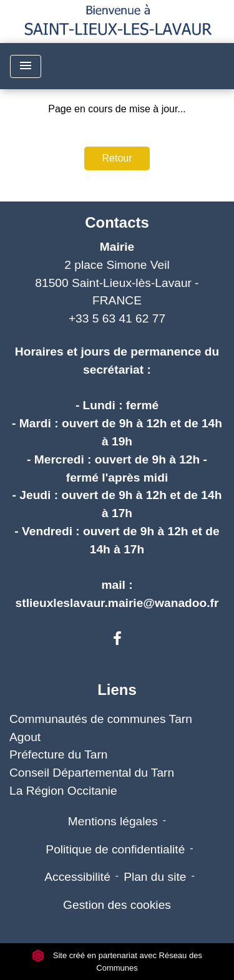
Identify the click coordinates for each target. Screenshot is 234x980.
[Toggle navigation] (26, 66)
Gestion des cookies (117, 905)
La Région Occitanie (63, 791)
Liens (117, 690)
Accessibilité (77, 877)
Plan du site (155, 877)
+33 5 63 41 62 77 (117, 318)
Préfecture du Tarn (59, 754)
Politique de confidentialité (115, 849)
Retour (117, 158)
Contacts (117, 222)
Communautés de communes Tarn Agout (101, 728)
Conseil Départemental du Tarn (92, 773)
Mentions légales (113, 821)
